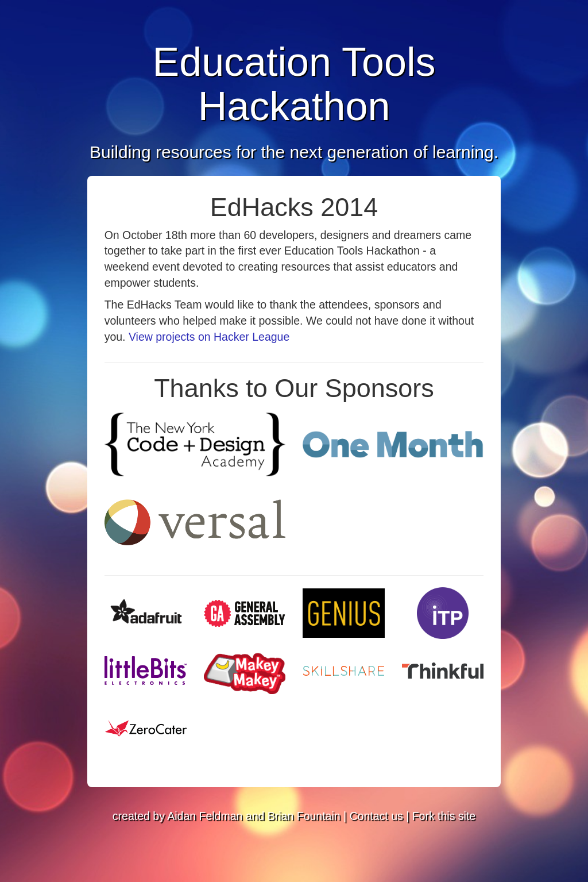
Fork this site (444, 816)
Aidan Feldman (205, 816)
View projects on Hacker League (209, 337)
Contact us (376, 816)
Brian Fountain (304, 816)
